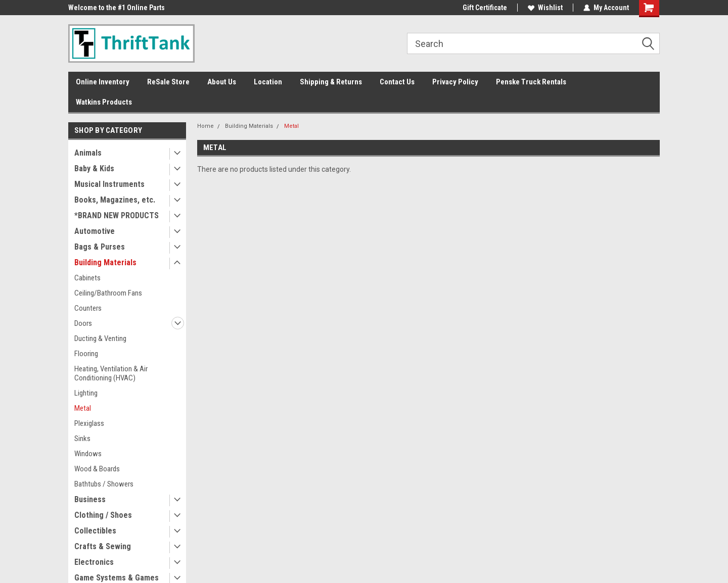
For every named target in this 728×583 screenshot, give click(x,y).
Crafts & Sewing (103, 546)
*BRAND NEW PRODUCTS (117, 215)
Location (268, 82)
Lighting (86, 393)
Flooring (86, 354)
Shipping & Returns (331, 82)
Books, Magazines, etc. (115, 200)
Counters (88, 308)
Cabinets (87, 278)
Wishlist (545, 8)
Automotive (95, 231)
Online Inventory (103, 82)
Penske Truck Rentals (531, 82)
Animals (88, 153)
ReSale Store (168, 82)
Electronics (94, 562)
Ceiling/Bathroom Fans (108, 293)
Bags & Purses (100, 247)
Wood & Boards (97, 469)
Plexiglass (89, 423)
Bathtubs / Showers (104, 484)
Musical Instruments (109, 184)
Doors (83, 323)
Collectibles (95, 531)
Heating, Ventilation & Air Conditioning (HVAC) (111, 373)
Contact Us (397, 82)
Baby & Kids (94, 168)
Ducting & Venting (100, 338)
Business (90, 499)
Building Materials (105, 262)
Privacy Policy (455, 82)
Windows (88, 454)
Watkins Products (104, 102)
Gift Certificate (485, 8)
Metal (83, 408)
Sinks (82, 439)
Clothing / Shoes (103, 515)
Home (206, 126)
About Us (222, 82)
